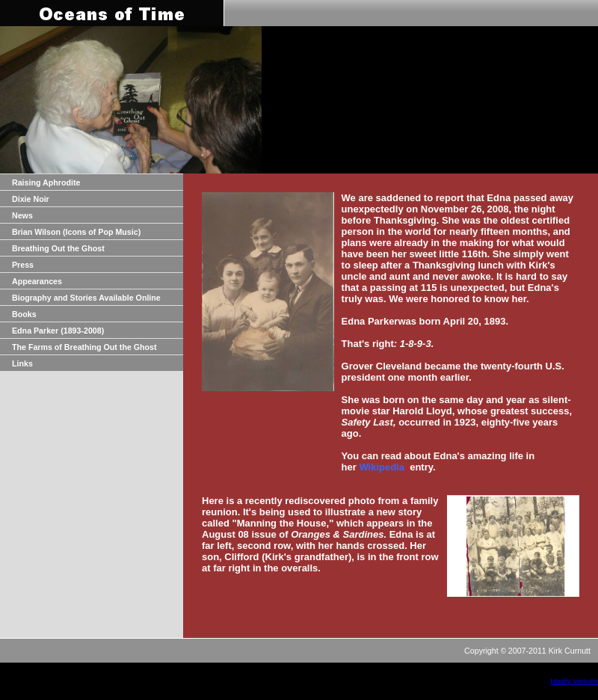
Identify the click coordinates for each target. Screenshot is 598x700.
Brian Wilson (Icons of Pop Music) (76, 232)
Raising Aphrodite (46, 182)
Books (24, 314)
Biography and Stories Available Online (86, 298)
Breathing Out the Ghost (58, 248)
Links (22, 363)
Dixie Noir (31, 199)
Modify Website (574, 681)
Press (23, 265)
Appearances (37, 281)
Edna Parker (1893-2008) (58, 331)
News (22, 215)
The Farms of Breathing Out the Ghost (84, 347)
